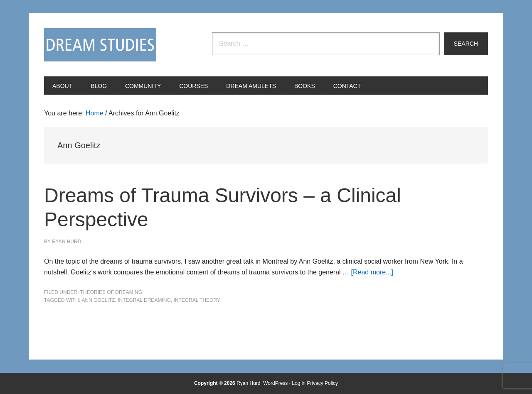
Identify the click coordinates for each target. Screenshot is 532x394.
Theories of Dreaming (111, 292)
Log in (299, 383)
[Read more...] (372, 272)
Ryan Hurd (249, 383)
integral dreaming (144, 300)
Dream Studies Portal (100, 45)
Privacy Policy (322, 383)
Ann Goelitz (98, 300)
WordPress (275, 383)
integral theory (197, 300)
